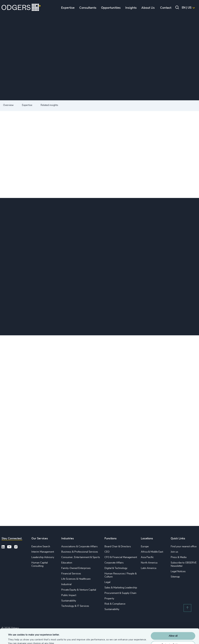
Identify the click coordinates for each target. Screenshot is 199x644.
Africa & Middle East (152, 552)
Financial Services (71, 574)
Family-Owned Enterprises (76, 568)
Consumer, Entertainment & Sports (81, 557)
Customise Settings (173, 631)
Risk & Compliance (115, 604)
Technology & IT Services (75, 606)
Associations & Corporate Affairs (79, 547)
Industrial (66, 584)
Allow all (173, 622)
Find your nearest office (184, 547)
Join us (174, 552)
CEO (107, 552)
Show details (15, 638)
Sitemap (175, 577)
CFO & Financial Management (121, 557)
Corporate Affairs (114, 563)
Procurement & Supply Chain (120, 593)
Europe (145, 547)
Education (67, 563)
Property (109, 599)
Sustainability (69, 601)
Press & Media (179, 557)
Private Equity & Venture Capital (79, 590)
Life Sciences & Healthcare (76, 579)
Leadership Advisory (43, 557)
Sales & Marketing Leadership (121, 588)
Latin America (149, 568)
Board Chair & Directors (118, 547)
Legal (107, 582)
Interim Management (43, 552)
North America (149, 563)
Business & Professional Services (80, 552)
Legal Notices (178, 571)
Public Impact (69, 595)
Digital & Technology (116, 568)
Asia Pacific (147, 557)
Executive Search (41, 547)
